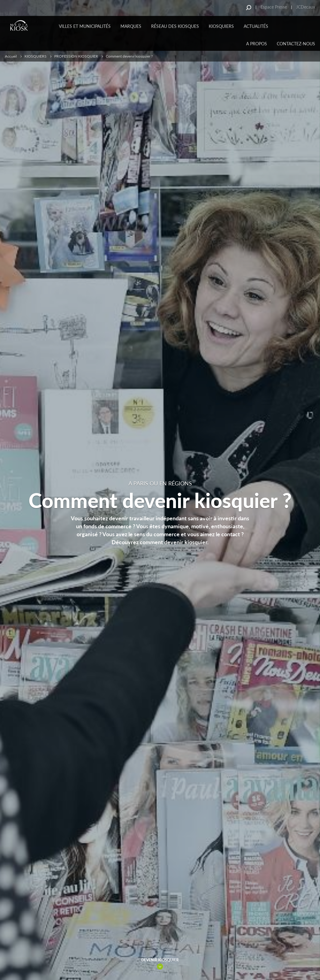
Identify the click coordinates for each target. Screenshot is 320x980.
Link (160, 967)
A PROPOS (257, 44)
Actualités (256, 26)
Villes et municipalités (85, 26)
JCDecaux (306, 7)
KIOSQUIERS (221, 26)
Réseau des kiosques (175, 26)
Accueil (11, 56)
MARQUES (131, 26)
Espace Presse (274, 7)
